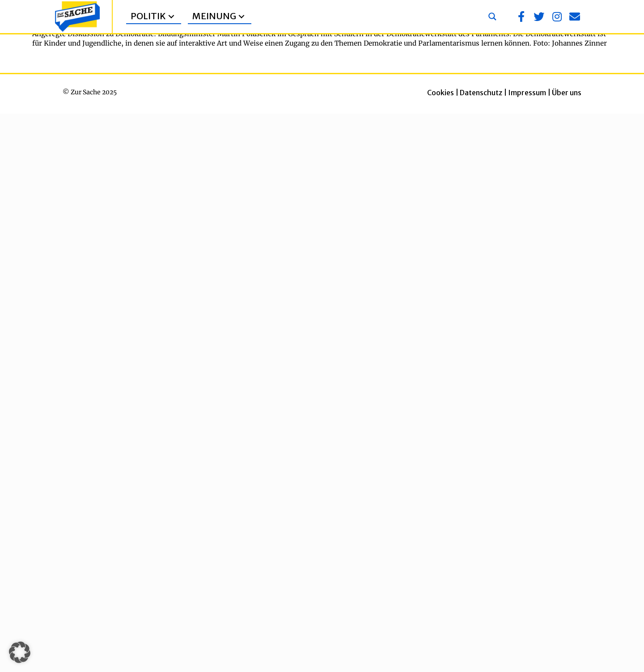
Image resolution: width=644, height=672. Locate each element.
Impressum (527, 93)
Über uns (567, 93)
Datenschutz (481, 93)
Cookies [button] (441, 93)
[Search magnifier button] (492, 17)
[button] (171, 17)
